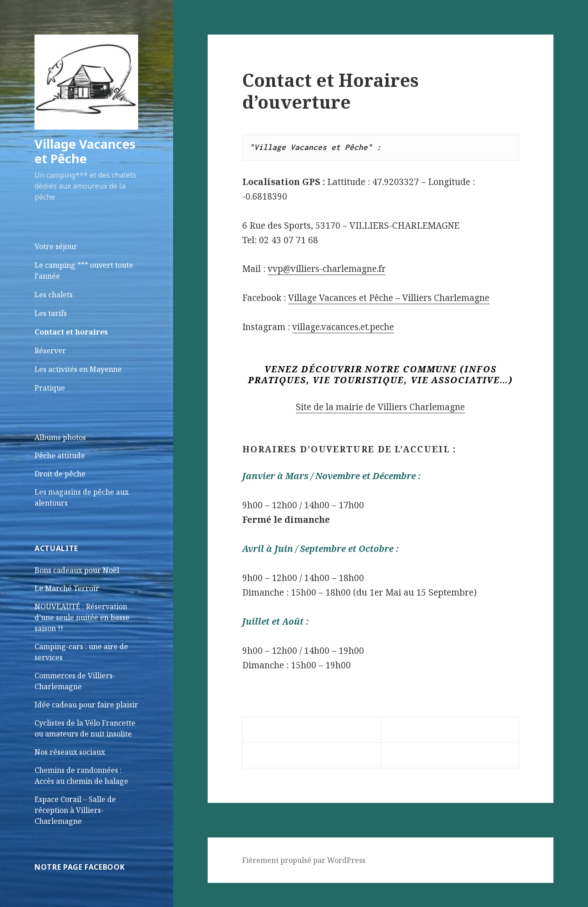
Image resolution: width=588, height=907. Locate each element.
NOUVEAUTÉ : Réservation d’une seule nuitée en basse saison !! (82, 617)
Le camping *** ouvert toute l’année (84, 271)
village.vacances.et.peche (343, 327)
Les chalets (54, 295)
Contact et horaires (71, 332)
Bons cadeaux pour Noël (77, 570)
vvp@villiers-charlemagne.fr (327, 269)
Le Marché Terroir (67, 588)
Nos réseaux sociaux (70, 752)
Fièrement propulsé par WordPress (304, 860)
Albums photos (60, 437)
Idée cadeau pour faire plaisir (86, 705)
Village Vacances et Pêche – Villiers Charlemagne (389, 298)
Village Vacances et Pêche (85, 151)
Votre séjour (56, 246)
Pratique (50, 388)
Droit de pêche (60, 474)
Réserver (50, 351)
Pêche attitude (60, 456)
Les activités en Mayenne (78, 369)
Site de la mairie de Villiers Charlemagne (380, 407)
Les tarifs (51, 313)
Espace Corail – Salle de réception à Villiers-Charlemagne (75, 810)
